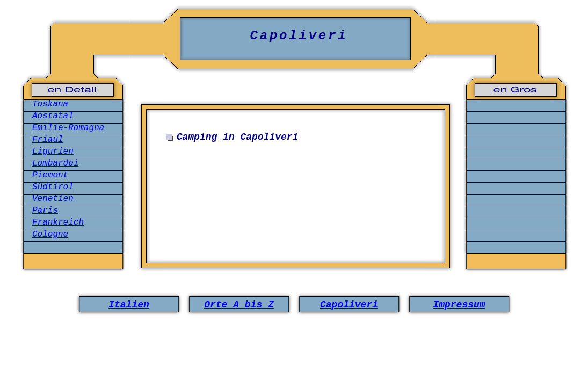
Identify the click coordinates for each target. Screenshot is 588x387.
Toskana (50, 104)
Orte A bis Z (239, 305)
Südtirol (53, 187)
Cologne (50, 234)
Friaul (48, 140)
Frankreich (58, 223)
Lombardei (55, 163)
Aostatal (53, 116)
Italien (129, 305)
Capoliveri (349, 305)
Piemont (50, 175)
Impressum (459, 305)
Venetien (53, 199)
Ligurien (53, 152)
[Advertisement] (298, 198)
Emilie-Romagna (68, 128)
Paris (45, 211)
